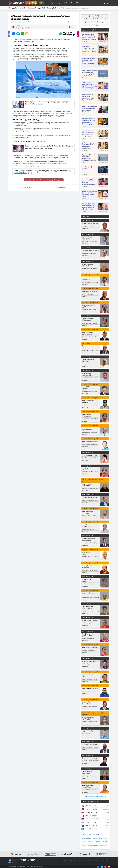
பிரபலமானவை (61, 188)
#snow (46, 135)
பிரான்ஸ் (90, 842)
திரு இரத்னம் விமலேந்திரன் (90, 744)
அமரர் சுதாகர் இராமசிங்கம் (90, 688)
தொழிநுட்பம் (51, 8)
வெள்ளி (95, 19)
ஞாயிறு (95, 25)
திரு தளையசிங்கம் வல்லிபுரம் (91, 251)
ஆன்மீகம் (41, 8)
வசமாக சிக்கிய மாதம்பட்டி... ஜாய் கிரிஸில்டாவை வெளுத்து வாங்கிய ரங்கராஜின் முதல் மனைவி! (90, 85)
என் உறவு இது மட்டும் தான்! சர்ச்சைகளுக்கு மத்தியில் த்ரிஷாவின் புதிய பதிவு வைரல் (88, 206)
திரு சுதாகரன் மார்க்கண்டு (90, 758)
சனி (86, 19)
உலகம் (23, 8)
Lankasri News (25, 867)
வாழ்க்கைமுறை (72, 8)
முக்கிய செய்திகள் (26, 188)
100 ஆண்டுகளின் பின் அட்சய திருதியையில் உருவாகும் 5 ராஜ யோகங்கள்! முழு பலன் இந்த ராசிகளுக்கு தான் (89, 121)
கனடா (95, 838)
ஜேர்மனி (98, 842)
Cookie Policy (93, 861)
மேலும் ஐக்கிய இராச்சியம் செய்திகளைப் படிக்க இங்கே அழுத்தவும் (44, 180)
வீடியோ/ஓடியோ (93, 845)
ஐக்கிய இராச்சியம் (23, 28)
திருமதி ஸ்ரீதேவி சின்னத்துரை (91, 620)
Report (72, 27)
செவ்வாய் (95, 22)
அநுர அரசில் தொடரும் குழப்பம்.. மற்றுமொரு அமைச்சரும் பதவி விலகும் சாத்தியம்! (89, 133)
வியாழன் (105, 19)
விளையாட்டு (31, 8)
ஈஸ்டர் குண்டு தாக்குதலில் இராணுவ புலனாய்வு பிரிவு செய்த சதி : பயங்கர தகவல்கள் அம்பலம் (89, 49)
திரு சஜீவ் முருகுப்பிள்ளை (89, 498)
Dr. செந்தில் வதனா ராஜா (89, 455)
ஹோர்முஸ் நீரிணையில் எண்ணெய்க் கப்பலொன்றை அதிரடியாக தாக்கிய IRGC (89, 158)
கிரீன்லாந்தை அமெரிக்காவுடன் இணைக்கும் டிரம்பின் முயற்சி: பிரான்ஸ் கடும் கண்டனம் (47, 103)
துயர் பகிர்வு (87, 216)
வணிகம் (61, 8)
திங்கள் (105, 22)
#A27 (14, 135)
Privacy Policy (104, 861)
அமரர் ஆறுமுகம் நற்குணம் (90, 291)
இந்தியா (15, 8)
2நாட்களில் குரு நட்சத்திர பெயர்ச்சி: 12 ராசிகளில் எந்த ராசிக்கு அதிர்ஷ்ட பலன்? (89, 194)
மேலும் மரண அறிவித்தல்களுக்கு (95, 796)
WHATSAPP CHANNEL (21, 173)
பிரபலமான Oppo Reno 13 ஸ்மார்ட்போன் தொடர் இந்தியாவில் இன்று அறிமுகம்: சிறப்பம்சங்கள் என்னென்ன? (49, 147)
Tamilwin (84, 54)
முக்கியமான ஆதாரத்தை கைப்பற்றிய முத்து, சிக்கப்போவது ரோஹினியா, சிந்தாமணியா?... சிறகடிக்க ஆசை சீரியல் (89, 146)
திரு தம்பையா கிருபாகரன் (90, 731)
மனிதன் (59, 3)
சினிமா (66, 3)
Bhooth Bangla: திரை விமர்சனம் (88, 168)
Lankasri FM (75, 3)
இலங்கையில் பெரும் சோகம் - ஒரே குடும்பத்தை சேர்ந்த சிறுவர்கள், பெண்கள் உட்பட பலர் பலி (88, 97)
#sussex (51, 135)
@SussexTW (66, 135)
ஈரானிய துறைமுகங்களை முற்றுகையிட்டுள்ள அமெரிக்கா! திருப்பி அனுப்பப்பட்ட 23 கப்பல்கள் (90, 73)
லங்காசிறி (50, 3)
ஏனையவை (84, 8)
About (64, 861)
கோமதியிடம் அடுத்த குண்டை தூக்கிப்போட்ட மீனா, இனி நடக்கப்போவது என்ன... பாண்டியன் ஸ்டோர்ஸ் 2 (89, 182)
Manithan (84, 66)
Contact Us (72, 861)
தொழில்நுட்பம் (86, 835)
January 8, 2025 (41, 141)
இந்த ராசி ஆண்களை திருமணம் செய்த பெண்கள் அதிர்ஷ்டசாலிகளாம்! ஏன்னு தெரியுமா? (88, 61)
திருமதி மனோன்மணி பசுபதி (90, 469)
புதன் (86, 22)
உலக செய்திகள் (87, 838)
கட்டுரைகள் (103, 845)
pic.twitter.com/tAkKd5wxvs (21, 138)
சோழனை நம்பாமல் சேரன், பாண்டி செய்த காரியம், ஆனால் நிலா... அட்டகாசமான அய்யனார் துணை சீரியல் (89, 37)
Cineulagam (85, 42)
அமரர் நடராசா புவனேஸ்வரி (90, 442)
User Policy (82, 861)
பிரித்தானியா (103, 838)
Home (58, 861)
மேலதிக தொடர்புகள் (90, 802)
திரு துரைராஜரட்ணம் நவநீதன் (91, 661)
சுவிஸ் (84, 842)
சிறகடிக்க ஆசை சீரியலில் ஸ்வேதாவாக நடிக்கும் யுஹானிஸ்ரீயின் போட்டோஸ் (90, 109)
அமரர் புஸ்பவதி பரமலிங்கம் (90, 648)
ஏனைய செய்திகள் (90, 30)
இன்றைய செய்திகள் (95, 16)
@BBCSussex (58, 135)
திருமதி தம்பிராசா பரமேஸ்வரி (91, 223)
